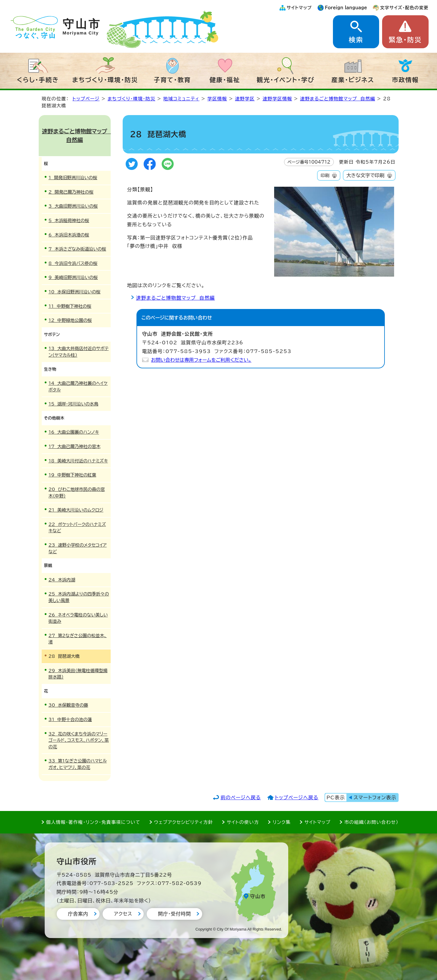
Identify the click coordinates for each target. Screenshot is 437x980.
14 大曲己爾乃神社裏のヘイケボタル (78, 386)
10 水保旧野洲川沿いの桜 (75, 292)
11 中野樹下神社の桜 (70, 306)
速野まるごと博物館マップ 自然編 (337, 99)
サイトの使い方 (243, 822)
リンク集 (282, 822)
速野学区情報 (277, 99)
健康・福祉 (225, 80)
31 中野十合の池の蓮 (70, 719)
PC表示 (336, 797)
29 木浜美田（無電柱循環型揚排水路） (78, 674)
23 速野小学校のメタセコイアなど (78, 548)
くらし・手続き (38, 80)
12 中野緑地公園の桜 (70, 320)
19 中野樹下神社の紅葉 (72, 475)
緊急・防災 (405, 40)
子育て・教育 (172, 80)
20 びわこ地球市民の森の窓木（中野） (77, 493)
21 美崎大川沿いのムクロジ (76, 510)
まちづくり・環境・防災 (105, 80)
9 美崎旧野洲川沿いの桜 (73, 277)
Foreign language (346, 8)
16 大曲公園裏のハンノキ (74, 432)
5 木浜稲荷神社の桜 (69, 220)
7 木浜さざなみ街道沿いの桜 (77, 249)
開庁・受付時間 (175, 914)
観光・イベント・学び (286, 80)
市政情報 (406, 80)
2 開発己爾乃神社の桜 (71, 192)
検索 (356, 40)
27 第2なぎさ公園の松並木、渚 (78, 639)
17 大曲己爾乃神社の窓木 (75, 446)
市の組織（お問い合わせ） (371, 822)
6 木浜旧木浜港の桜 (69, 235)
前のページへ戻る (241, 797)
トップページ (86, 99)
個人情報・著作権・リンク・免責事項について (93, 822)
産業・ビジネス (353, 80)
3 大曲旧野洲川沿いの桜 (73, 206)
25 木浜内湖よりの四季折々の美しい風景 (79, 597)
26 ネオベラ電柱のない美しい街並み (78, 618)
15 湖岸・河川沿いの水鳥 (73, 404)
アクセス (123, 914)
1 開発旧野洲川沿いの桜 (73, 178)
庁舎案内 (78, 914)
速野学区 (245, 99)
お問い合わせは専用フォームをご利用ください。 (201, 360)
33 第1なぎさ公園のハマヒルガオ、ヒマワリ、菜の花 (78, 764)
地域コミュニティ (181, 99)
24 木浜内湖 (62, 580)
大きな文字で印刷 (365, 175)
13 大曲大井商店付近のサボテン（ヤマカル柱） (79, 352)
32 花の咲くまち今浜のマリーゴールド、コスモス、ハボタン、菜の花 (79, 740)
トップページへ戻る (296, 797)
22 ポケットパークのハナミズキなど (77, 528)
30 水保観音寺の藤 (68, 705)
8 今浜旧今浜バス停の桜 (73, 263)
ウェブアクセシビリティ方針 (184, 822)
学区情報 (217, 99)
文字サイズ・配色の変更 (404, 8)
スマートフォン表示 (375, 797)
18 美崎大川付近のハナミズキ (78, 461)
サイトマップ (299, 8)
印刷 (325, 175)
